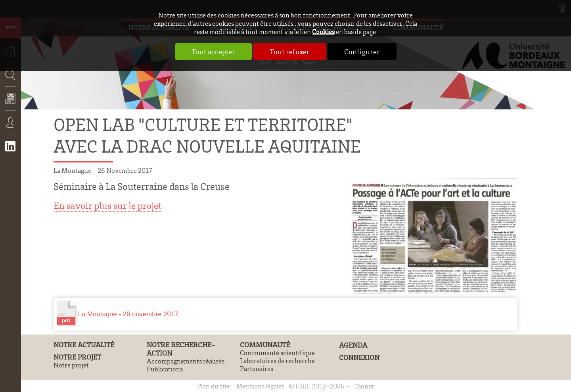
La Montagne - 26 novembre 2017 (118, 313)
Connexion (11, 128)
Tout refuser (290, 52)
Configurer (362, 52)
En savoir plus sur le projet (107, 206)
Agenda (353, 345)
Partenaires (257, 369)
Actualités (11, 104)
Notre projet (77, 357)
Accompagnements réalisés (186, 361)
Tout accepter (213, 52)
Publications (165, 369)
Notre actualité (84, 345)
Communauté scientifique (277, 353)
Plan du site (214, 386)
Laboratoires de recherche (277, 361)
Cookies (323, 32)
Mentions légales (260, 386)
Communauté (265, 345)
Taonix (364, 386)
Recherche (8, 98)
